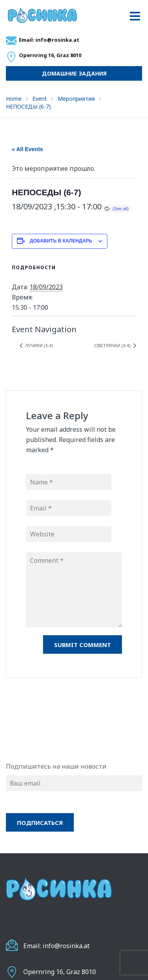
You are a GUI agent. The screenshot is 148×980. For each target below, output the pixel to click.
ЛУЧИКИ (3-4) (38, 346)
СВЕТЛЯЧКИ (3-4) (113, 346)
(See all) (121, 209)
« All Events (27, 149)
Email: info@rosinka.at (49, 40)
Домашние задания (74, 73)
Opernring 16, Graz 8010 (60, 972)
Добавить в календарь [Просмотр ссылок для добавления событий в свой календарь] (61, 241)
